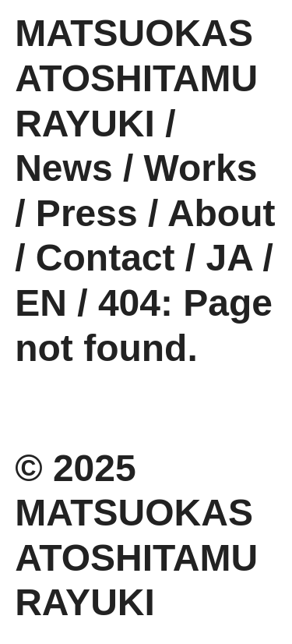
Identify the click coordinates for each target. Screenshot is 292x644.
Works (201, 168)
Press (87, 213)
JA (230, 258)
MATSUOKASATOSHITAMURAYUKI (136, 78)
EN (41, 303)
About (222, 213)
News (63, 168)
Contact (106, 258)
